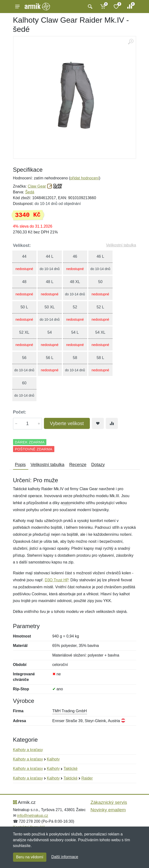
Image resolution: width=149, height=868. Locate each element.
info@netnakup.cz (33, 816)
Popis (20, 465)
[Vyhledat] (89, 7)
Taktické (71, 769)
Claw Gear (37, 186)
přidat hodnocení (85, 178)
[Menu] (17, 7)
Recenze (78, 465)
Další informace (65, 857)
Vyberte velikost (67, 423)
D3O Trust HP (57, 580)
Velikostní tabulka (121, 245)
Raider (87, 778)
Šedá (30, 192)
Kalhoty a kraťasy (28, 750)
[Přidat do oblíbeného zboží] (98, 423)
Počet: (20, 412)
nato (67, 503)
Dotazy (98, 465)
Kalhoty (53, 759)
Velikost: (22, 245)
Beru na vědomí (30, 857)
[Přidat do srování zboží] (112, 423)
